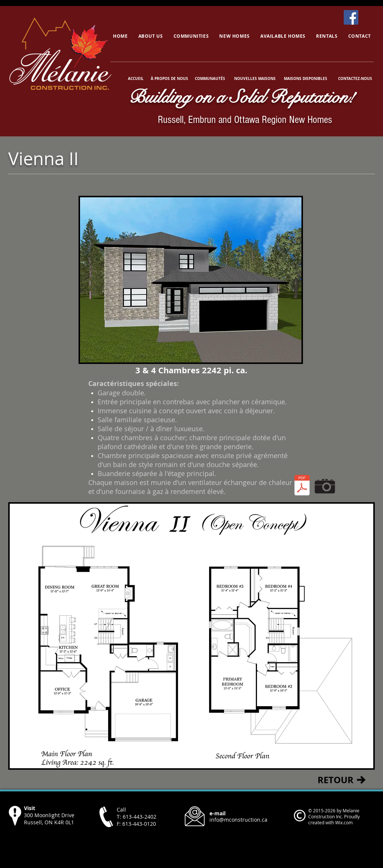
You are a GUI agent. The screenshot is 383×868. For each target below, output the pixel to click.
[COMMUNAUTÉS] (210, 78)
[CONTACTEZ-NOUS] (355, 78)
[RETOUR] (335, 780)
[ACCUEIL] (137, 78)
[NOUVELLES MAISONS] (255, 78)
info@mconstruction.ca (238, 820)
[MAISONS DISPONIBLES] (305, 78)
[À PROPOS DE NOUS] (169, 78)
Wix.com (344, 822)
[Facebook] (351, 17)
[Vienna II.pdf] (302, 486)
